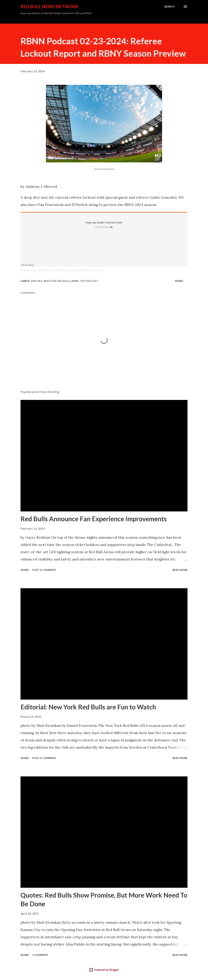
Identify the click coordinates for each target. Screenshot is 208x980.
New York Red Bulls (57, 281)
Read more (180, 570)
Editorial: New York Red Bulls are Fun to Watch (88, 707)
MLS (40, 281)
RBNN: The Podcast (29, 271)
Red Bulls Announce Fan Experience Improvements (94, 519)
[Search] (169, 7)
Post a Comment (44, 570)
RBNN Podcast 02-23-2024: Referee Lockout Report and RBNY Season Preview (71, 271)
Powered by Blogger (104, 970)
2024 (34, 281)
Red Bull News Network (50, 6)
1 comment (40, 955)
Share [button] (179, 281)
